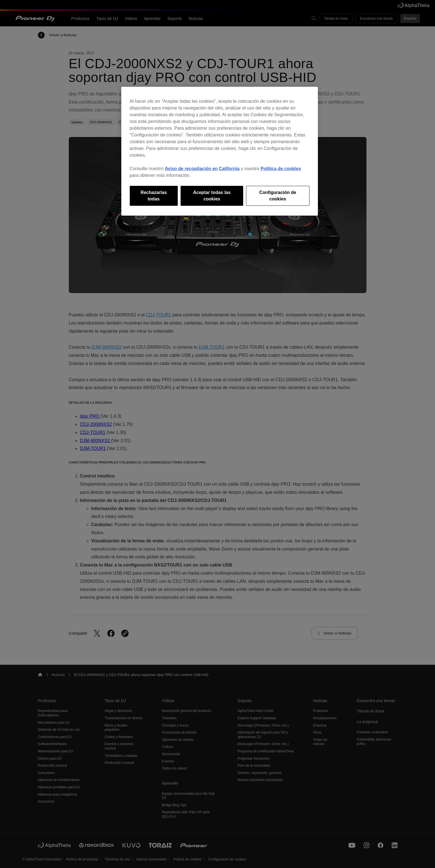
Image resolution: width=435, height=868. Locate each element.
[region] (220, 151)
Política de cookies (281, 169)
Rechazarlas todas (153, 196)
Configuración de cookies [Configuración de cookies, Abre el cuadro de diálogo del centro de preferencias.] (278, 196)
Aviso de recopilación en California (202, 169)
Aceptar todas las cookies (212, 196)
